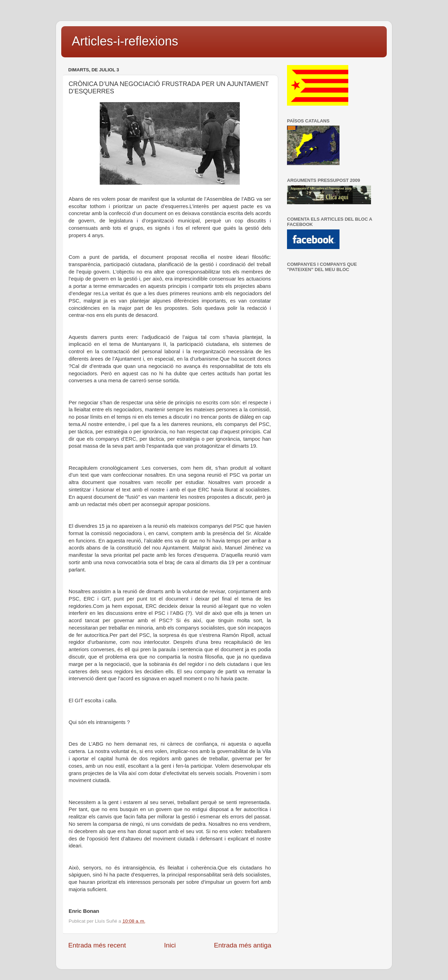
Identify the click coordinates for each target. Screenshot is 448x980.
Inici (170, 945)
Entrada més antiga (243, 945)
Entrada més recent (97, 945)
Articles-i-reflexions (125, 41)
